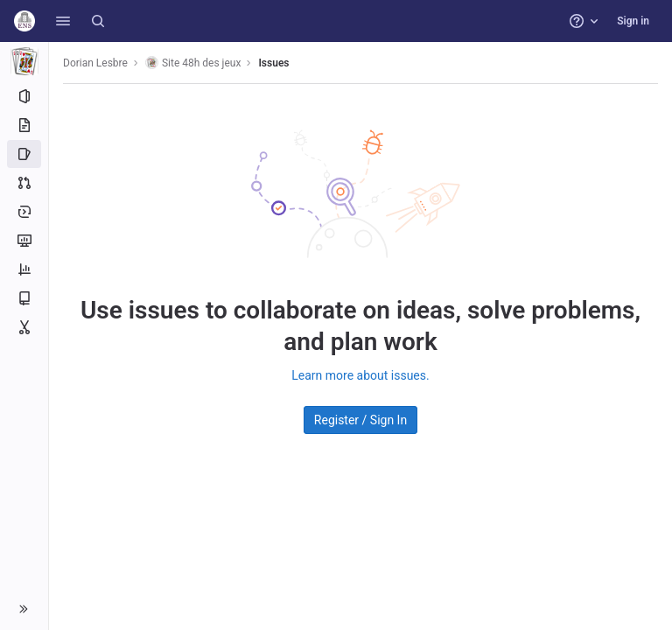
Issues (273, 63)
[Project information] (24, 96)
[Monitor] (24, 241)
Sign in (633, 21)
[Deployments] (24, 212)
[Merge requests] (24, 183)
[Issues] (24, 154)
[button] (63, 21)
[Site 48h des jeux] (24, 61)
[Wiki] (24, 298)
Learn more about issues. (360, 375)
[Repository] (24, 125)
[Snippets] (24, 327)
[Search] (98, 21)
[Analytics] (24, 269)
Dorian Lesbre (95, 63)
